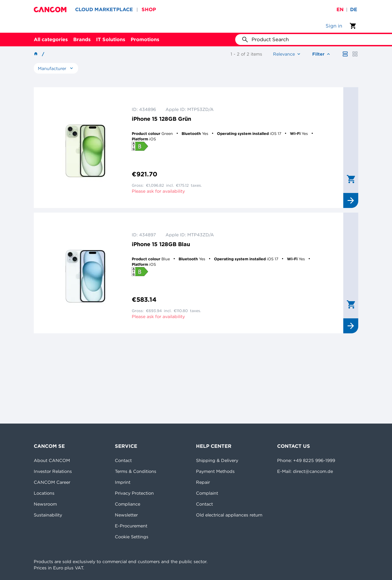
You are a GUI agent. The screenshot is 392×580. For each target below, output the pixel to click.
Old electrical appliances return (229, 515)
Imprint (123, 482)
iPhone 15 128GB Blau (161, 244)
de (354, 9)
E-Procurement (131, 526)
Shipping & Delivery (217, 460)
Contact (123, 460)
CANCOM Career (52, 482)
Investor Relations (53, 471)
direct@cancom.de (313, 471)
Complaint (207, 493)
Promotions (145, 39)
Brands (82, 39)
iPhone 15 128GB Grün (161, 119)
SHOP (149, 9)
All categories (51, 39)
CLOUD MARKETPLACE (104, 9)
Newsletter (126, 515)
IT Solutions (111, 39)
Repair (203, 482)
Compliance (128, 504)
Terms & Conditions (136, 471)
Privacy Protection (134, 493)
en (340, 9)
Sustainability (48, 515)
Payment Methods (215, 471)
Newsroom (45, 504)
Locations (44, 493)
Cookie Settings (132, 537)
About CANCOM (52, 460)
